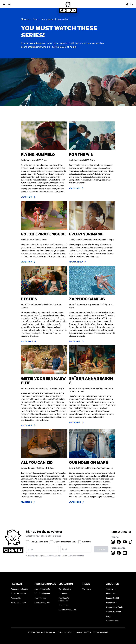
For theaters (63, 605)
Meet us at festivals (42, 603)
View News (87, 589)
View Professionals (42, 589)
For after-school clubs (67, 610)
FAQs (108, 616)
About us (25, 19)
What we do (111, 589)
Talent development (42, 593)
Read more (28, 502)
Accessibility (16, 598)
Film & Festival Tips (37, 542)
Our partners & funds (114, 607)
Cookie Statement (101, 632)
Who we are (111, 593)
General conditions (83, 632)
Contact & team (112, 621)
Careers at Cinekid (113, 612)
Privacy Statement (66, 632)
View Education (65, 589)
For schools (63, 593)
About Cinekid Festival (20, 589)
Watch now (29, 197)
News (36, 19)
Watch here (29, 341)
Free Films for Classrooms (64, 599)
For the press (111, 603)
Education (85, 542)
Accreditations (40, 598)
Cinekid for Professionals (63, 542)
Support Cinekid (112, 598)
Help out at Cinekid (18, 603)
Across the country (18, 593)
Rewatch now (78, 262)
